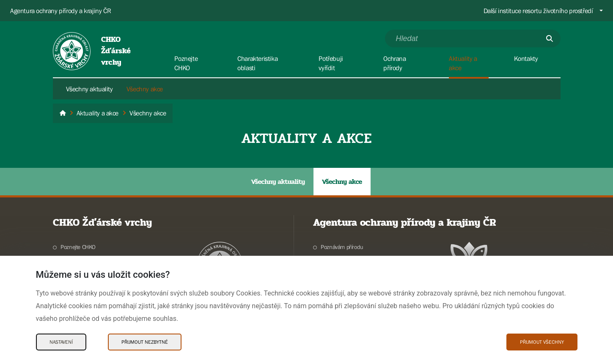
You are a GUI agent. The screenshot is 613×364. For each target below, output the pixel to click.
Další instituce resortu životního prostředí (538, 11)
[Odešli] (550, 38)
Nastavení (61, 342)
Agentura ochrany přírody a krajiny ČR (60, 11)
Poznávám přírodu (342, 247)
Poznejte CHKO (78, 247)
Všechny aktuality (89, 89)
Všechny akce (145, 89)
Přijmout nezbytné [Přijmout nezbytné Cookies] (145, 342)
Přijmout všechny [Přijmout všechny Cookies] (542, 342)
